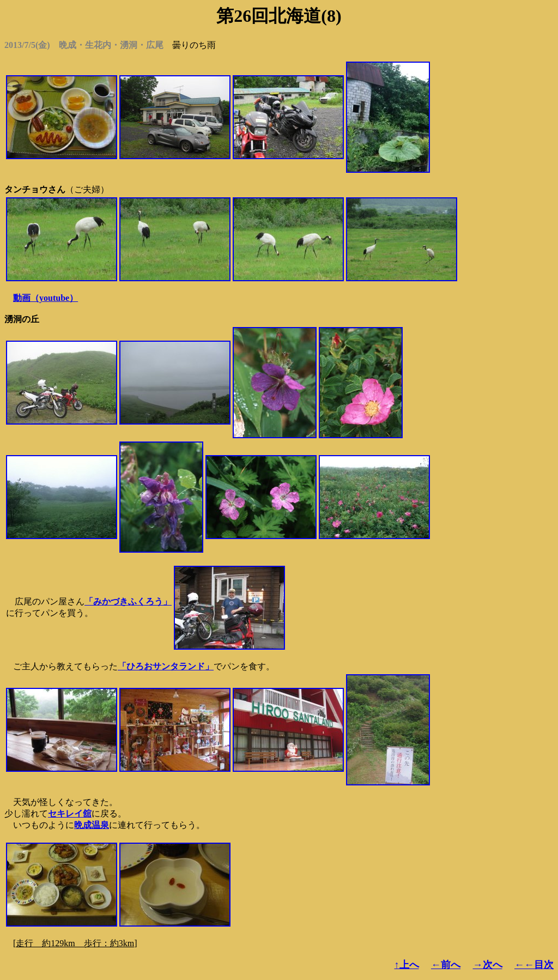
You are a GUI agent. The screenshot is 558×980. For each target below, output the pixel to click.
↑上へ (407, 965)
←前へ (446, 965)
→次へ (488, 965)
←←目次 (534, 965)
